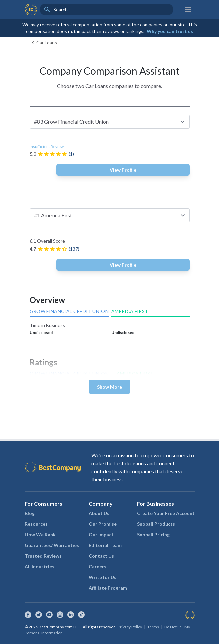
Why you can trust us (170, 31)
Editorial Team (105, 545)
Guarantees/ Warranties (52, 545)
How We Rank (40, 534)
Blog (30, 513)
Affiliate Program (108, 588)
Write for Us (102, 577)
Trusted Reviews (43, 556)
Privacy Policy (130, 627)
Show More (109, 387)
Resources (36, 524)
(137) (74, 249)
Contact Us (101, 556)
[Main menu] (188, 9)
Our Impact (101, 534)
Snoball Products (156, 524)
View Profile (123, 170)
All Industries (39, 566)
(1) (71, 154)
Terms (153, 627)
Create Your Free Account (166, 513)
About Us (99, 513)
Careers (97, 566)
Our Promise (103, 524)
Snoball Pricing (153, 534)
